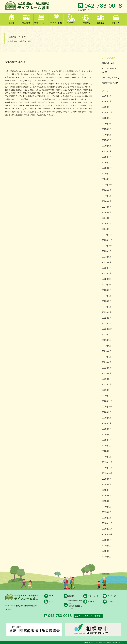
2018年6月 (107, 551)
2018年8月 (107, 546)
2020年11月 (107, 401)
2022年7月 (107, 296)
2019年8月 (107, 484)
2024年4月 (107, 212)
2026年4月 (107, 96)
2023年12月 (107, 235)
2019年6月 (107, 495)
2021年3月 (107, 379)
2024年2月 (107, 223)
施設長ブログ (108, 83)
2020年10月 (107, 407)
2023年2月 (107, 273)
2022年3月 (107, 312)
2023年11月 (107, 240)
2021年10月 (107, 340)
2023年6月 (107, 262)
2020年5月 (107, 435)
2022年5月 (107, 301)
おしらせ (106, 63)
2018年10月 (107, 534)
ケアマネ (71, 23)
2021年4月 (107, 373)
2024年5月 (107, 207)
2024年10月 (107, 185)
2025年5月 (107, 151)
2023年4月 (107, 268)
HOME (11, 23)
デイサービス (56, 23)
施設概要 (26, 23)
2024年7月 (107, 196)
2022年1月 (107, 323)
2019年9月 (107, 479)
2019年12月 (107, 462)
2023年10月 (107, 246)
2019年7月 (107, 490)
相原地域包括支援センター (75, 607)
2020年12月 (107, 396)
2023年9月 (107, 251)
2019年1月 (107, 518)
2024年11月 (107, 179)
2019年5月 (107, 501)
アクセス (116, 23)
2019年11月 (107, 468)
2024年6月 (107, 201)
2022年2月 (107, 318)
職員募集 (101, 23)
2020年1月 (107, 457)
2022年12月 (107, 279)
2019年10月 (107, 473)
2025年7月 (107, 140)
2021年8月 (107, 351)
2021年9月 (107, 346)
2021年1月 (107, 390)
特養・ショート (41, 23)
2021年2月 (107, 384)
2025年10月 (107, 124)
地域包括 (86, 23)
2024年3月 (107, 218)
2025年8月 (107, 135)
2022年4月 (107, 307)
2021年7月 (107, 357)
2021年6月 (107, 362)
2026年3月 (107, 101)
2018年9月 (107, 540)
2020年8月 (107, 418)
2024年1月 (107, 229)
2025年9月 (107, 129)
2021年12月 (107, 329)
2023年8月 (107, 257)
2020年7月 (107, 423)
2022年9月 (107, 290)
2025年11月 (107, 118)
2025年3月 (107, 163)
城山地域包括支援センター (75, 602)
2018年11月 (107, 529)
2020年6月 (107, 429)
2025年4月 (107, 157)
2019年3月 (107, 512)
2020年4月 (107, 440)
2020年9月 (107, 412)
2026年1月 (107, 107)
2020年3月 (107, 446)
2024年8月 (107, 190)
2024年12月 (107, 174)
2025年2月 (107, 168)
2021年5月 (107, 368)
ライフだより (108, 78)
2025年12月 (107, 112)
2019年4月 (107, 507)
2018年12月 (107, 523)
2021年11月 (107, 335)
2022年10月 (107, 285)
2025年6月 (107, 146)
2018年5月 (107, 557)
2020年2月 (107, 451)
